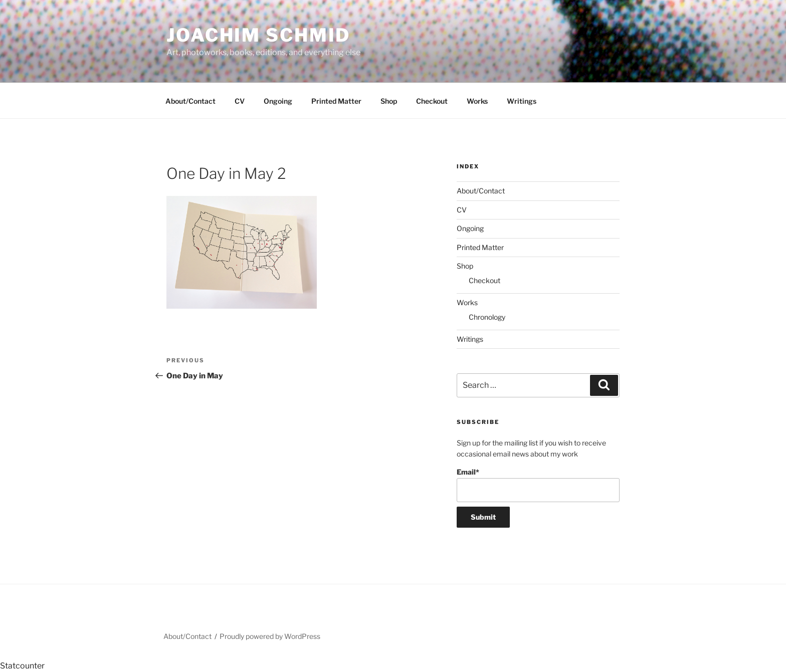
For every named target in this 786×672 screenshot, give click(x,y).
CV (240, 101)
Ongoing (278, 101)
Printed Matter (336, 101)
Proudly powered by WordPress (270, 636)
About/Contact (190, 101)
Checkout (432, 101)
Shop (389, 101)
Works (477, 101)
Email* (538, 485)
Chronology (487, 317)
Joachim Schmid (258, 35)
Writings (522, 101)
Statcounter (22, 666)
